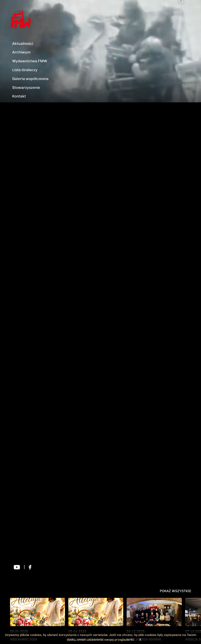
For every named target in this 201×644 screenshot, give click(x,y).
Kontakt (19, 96)
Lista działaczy (25, 70)
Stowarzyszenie (26, 88)
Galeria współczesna (30, 79)
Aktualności (23, 44)
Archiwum (21, 52)
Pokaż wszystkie (175, 591)
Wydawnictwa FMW (30, 61)
